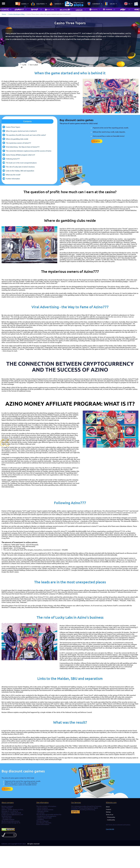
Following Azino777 (13, 159)
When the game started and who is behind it (21, 131)
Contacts (108, 809)
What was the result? (13, 175)
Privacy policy (111, 817)
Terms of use (110, 815)
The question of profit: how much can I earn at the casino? (26, 135)
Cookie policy (111, 820)
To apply (97, 141)
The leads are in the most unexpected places (21, 163)
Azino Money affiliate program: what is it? (20, 155)
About (108, 807)
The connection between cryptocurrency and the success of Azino (29, 151)
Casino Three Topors (13, 127)
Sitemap (108, 812)
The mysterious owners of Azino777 (19, 143)
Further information (13, 179)
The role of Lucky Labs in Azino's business (20, 167)
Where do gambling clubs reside (17, 139)
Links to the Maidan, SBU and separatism (20, 171)
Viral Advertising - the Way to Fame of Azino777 (23, 147)
